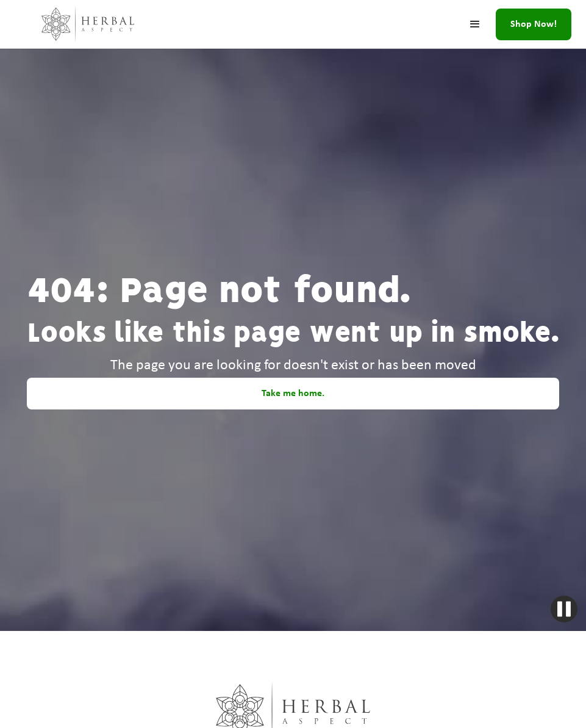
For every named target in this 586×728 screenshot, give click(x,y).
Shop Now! (534, 24)
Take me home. (293, 394)
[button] (475, 24)
